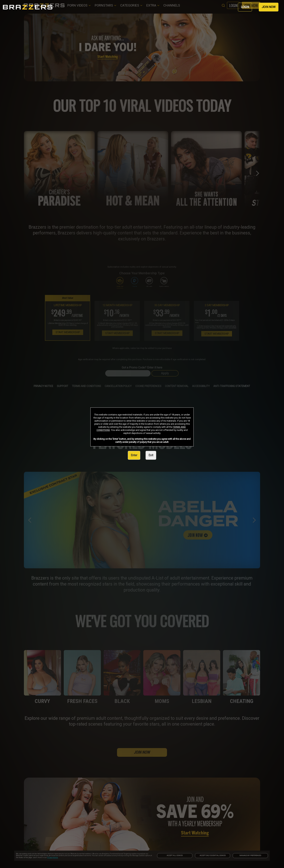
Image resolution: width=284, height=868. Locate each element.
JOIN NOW (269, 7)
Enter (134, 455)
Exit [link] (151, 455)
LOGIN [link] (245, 7)
